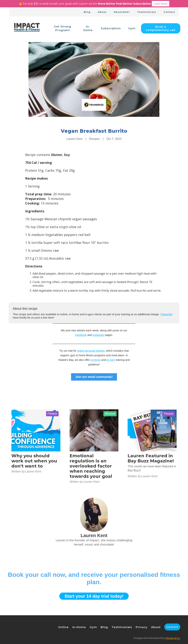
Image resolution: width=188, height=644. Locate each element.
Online (63, 627)
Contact (169, 12)
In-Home (88, 28)
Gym (132, 28)
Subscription (111, 28)
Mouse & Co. (173, 638)
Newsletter (122, 12)
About (102, 12)
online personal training (91, 351)
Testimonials (147, 12)
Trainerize (166, 314)
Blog (87, 12)
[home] (27, 28)
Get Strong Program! (63, 28)
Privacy (142, 627)
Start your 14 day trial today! (94, 596)
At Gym (111, 360)
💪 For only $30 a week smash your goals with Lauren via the (94, 4)
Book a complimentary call (161, 28)
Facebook (81, 335)
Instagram (98, 335)
